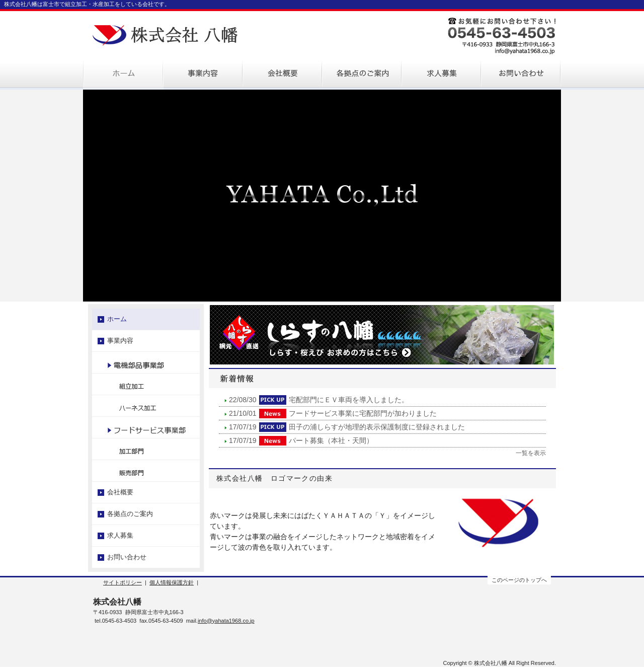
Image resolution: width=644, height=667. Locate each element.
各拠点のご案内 (130, 514)
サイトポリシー (123, 582)
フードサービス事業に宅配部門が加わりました (363, 413)
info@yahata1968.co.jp (226, 621)
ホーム (117, 319)
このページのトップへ (519, 580)
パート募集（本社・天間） (331, 440)
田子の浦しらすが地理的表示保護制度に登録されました (377, 427)
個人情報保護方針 (172, 582)
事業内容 (120, 341)
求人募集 (120, 535)
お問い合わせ (127, 557)
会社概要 (120, 492)
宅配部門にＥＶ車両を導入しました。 (349, 400)
